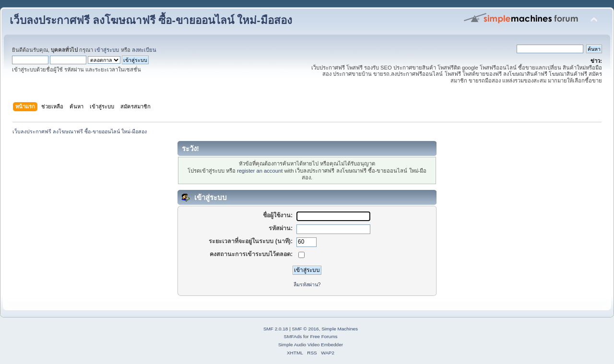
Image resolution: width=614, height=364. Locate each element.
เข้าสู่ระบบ (107, 50)
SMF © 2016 (306, 329)
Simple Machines (340, 329)
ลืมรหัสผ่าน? (307, 284)
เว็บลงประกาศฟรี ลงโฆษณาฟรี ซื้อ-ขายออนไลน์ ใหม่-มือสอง (151, 20)
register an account (260, 171)
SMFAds (293, 336)
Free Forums (324, 336)
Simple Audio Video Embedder (311, 345)
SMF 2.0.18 (276, 329)
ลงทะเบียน (144, 50)
